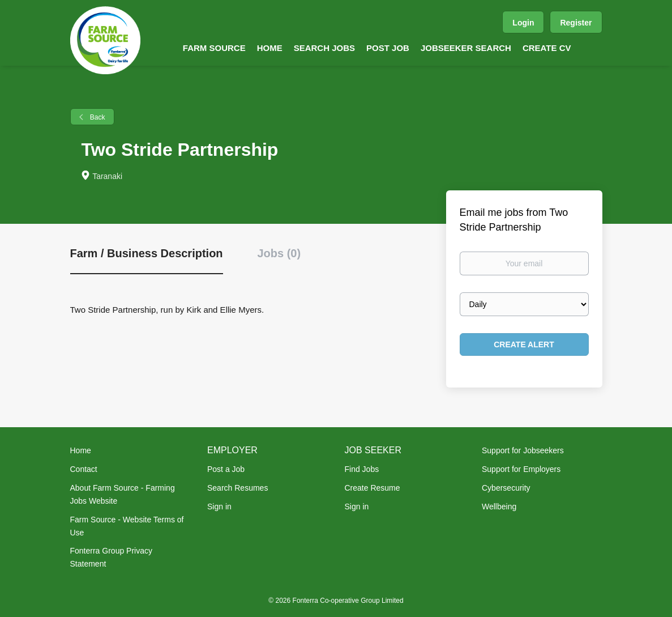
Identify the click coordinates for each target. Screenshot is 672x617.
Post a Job (226, 469)
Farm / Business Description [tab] (147, 253)
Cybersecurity (506, 488)
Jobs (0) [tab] (279, 253)
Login (523, 23)
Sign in (219, 507)
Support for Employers (521, 469)
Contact (84, 469)
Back (97, 117)
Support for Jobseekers (523, 450)
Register (576, 23)
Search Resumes (237, 488)
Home (81, 450)
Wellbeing (499, 507)
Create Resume (373, 488)
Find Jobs (362, 469)
